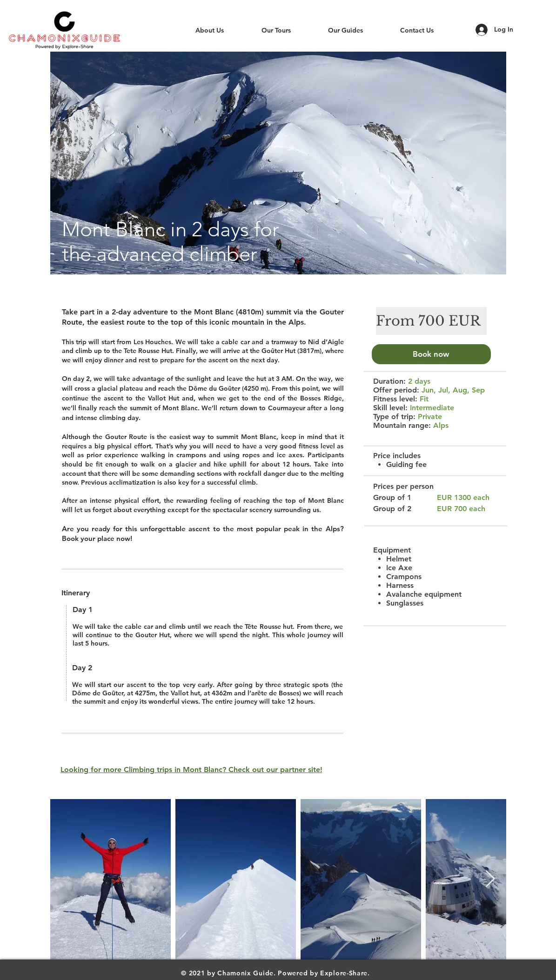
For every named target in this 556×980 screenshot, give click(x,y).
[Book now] (431, 354)
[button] (278, 163)
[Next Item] (490, 879)
